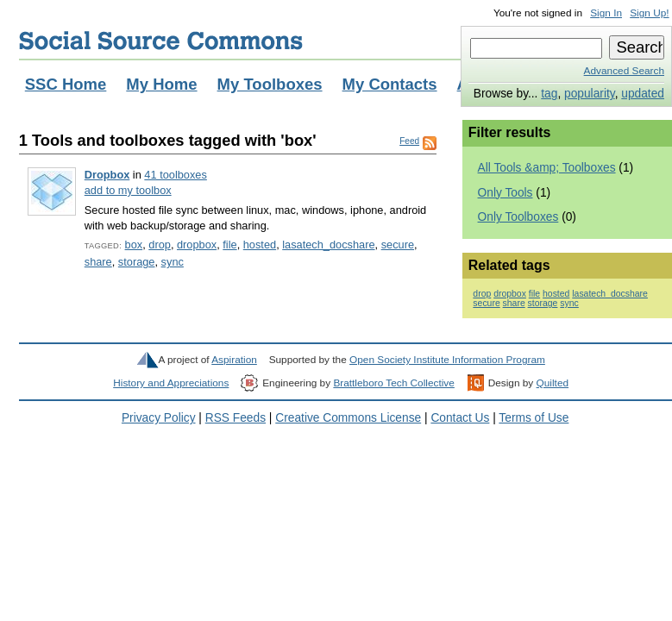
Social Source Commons (161, 41)
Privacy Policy (159, 418)
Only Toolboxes (518, 217)
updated (643, 94)
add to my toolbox (128, 190)
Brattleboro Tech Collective (393, 383)
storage (137, 262)
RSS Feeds (236, 418)
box (134, 245)
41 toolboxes (175, 175)
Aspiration (234, 360)
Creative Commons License (348, 418)
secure (398, 245)
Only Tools (506, 193)
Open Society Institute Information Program (447, 360)
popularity (590, 94)
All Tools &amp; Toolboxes (547, 168)
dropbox (197, 245)
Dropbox (107, 175)
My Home (161, 84)
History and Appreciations (171, 383)
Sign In (606, 13)
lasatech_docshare (328, 245)
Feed (409, 141)
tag (549, 94)
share (98, 262)
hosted (260, 245)
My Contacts (390, 84)
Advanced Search (624, 71)
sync (173, 262)
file (229, 245)
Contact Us (460, 418)
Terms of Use (534, 418)
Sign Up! (649, 13)
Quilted (553, 383)
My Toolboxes (270, 84)
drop (160, 245)
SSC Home (66, 84)
